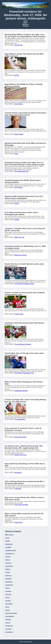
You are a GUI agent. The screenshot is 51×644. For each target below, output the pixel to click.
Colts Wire (18, 489)
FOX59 (17, 220)
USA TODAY (19, 104)
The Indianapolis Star (21, 171)
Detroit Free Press (20, 255)
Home (25, 21)
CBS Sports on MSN (21, 505)
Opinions (25, 24)
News (26, 23)
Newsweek (18, 473)
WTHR (17, 75)
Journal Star (18, 45)
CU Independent (20, 419)
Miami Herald (19, 134)
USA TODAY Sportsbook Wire (24, 284)
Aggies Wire (18, 522)
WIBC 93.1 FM (19, 237)
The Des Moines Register (23, 344)
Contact (26, 26)
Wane (16, 154)
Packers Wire (19, 314)
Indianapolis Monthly (21, 391)
